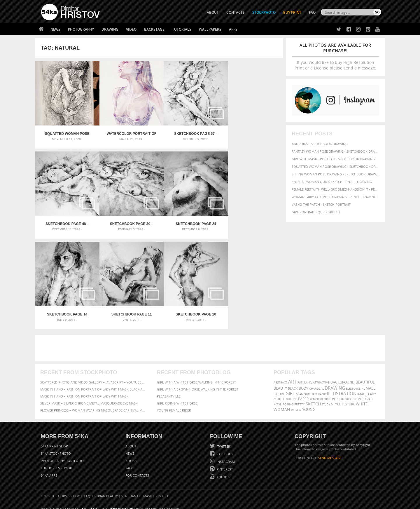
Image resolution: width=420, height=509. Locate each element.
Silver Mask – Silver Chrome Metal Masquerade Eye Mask (89, 396)
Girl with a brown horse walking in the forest (198, 382)
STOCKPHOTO (264, 12)
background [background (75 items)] (343, 375)
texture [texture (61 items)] (348, 397)
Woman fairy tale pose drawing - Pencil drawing (334, 197)
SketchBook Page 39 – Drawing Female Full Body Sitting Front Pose (66, 219)
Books (131, 454)
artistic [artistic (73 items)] (305, 375)
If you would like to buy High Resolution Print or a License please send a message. (335, 56)
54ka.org (89, 502)
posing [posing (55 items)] (288, 397)
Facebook (225, 447)
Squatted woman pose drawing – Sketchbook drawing (66, 131)
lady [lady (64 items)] (372, 387)
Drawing (110, 29)
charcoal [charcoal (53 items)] (316, 382)
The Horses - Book (56, 461)
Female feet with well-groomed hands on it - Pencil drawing (335, 189)
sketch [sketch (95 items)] (313, 397)
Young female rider (174, 403)
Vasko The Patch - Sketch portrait (321, 204)
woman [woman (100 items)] (282, 402)
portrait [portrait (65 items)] (365, 392)
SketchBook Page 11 (252, 219)
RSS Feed (162, 489)
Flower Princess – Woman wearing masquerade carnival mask (93, 403)
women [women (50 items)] (296, 403)
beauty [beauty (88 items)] (280, 381)
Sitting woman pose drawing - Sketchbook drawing (335, 174)
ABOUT (213, 12)
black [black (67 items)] (293, 381)
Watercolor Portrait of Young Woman (128, 131)
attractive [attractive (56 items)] (321, 375)
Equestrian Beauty (102, 489)
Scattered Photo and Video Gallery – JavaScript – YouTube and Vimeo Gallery (93, 375)
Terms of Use (122, 502)
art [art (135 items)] (292, 375)
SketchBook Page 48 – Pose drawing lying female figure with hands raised (252, 131)
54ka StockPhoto (56, 446)
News (55, 29)
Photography (81, 29)
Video (131, 29)
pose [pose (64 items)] (278, 397)
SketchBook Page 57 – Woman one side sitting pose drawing (190, 131)
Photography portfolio (62, 454)
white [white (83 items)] (362, 397)
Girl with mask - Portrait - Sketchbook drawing (333, 159)
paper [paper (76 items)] (303, 392)
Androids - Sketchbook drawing (320, 144)
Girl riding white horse (177, 396)
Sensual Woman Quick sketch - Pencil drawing (332, 182)
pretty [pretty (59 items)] (300, 397)
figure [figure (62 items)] (279, 387)
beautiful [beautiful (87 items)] (365, 375)
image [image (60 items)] (362, 387)
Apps (233, 29)
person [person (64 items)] (338, 392)
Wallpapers (210, 29)
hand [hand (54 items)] (322, 387)
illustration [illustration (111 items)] (342, 387)
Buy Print (292, 12)
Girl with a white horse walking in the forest (196, 375)
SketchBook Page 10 (66, 307)
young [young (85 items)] (309, 403)
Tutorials (182, 29)
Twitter (223, 439)
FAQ (312, 12)
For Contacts (137, 468)
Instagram (225, 455)
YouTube (224, 470)
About (131, 439)
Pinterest (224, 462)
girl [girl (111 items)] (290, 387)
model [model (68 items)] (279, 392)
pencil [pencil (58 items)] (314, 392)
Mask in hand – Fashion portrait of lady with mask (84, 389)
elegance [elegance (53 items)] (353, 382)
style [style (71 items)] (336, 397)
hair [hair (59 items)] (314, 387)
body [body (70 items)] (303, 381)
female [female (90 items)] (368, 381)
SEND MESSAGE (330, 451)
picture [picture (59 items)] (351, 392)
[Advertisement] (211, 341)
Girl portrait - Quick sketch (316, 212)
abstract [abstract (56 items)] (280, 375)
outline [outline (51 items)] (292, 392)
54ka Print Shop (54, 439)
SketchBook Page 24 (128, 219)
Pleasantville (169, 389)
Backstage (154, 29)
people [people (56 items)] (326, 392)
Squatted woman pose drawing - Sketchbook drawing (335, 167)
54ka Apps (49, 468)
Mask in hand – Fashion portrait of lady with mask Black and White (93, 382)
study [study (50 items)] (326, 397)
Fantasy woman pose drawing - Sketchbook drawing (335, 151)
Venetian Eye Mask (137, 489)
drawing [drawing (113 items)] (335, 381)
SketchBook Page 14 (190, 219)
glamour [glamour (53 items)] (303, 387)
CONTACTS (236, 12)
